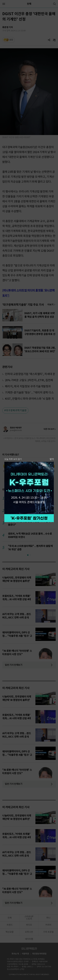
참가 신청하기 (29, 518)
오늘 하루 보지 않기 (13, 459)
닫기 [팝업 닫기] (52, 459)
